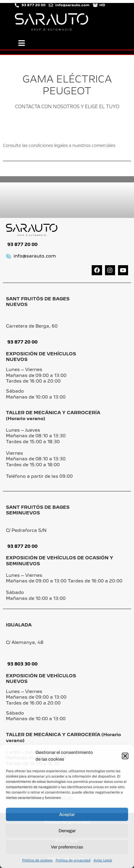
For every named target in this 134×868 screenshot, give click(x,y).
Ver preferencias (67, 847)
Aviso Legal (103, 860)
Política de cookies (37, 860)
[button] (125, 756)
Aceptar (67, 814)
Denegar (67, 831)
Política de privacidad (73, 860)
